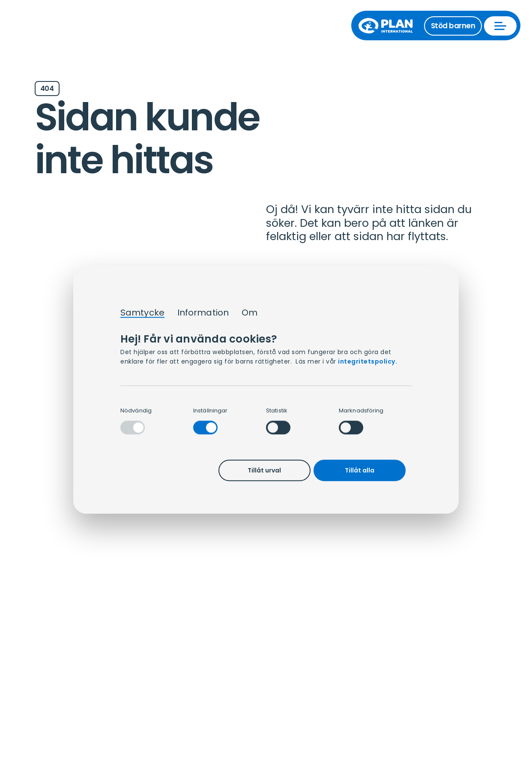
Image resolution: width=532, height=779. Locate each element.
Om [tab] (250, 313)
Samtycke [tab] (142, 313)
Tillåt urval (264, 470)
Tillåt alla (360, 470)
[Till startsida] (390, 26)
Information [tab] (203, 313)
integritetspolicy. (368, 361)
